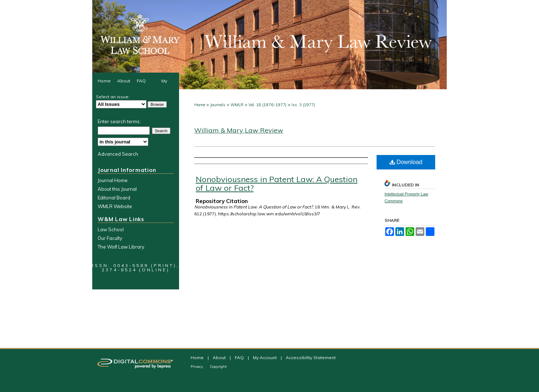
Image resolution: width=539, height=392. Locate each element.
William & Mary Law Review (239, 130)
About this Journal (117, 189)
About (220, 357)
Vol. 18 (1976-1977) (268, 105)
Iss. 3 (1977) (303, 105)
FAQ (240, 357)
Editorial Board (114, 198)
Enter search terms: (119, 121)
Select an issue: (113, 97)
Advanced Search (118, 154)
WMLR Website (115, 206)
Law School (111, 229)
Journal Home (113, 180)
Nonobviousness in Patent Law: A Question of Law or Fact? (277, 184)
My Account (265, 357)
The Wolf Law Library (121, 247)
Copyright (218, 367)
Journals (218, 105)
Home (200, 105)
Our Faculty (110, 238)
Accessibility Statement (311, 357)
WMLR (237, 105)
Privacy (197, 367)
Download (406, 162)
